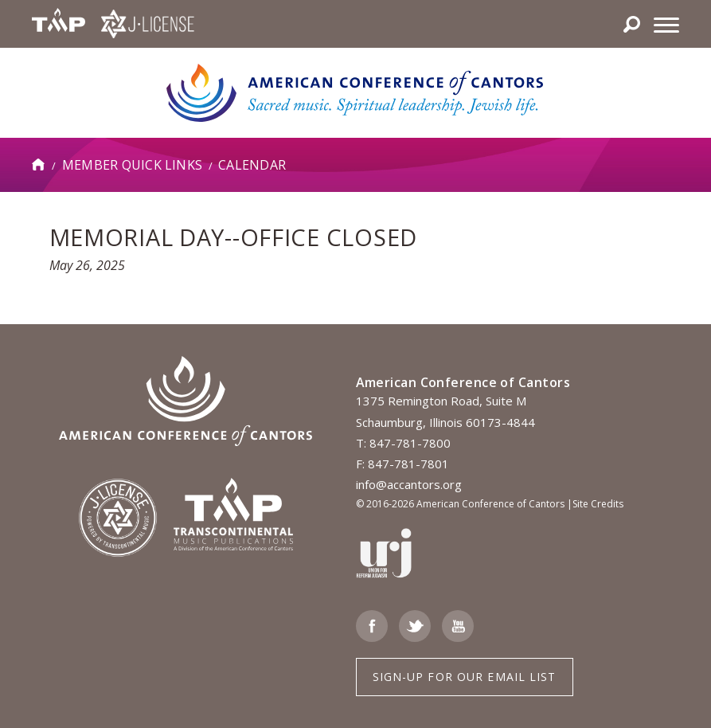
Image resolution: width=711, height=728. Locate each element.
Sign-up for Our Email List (465, 677)
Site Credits (598, 504)
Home (39, 165)
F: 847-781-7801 (402, 464)
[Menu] (666, 24)
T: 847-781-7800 (403, 443)
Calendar (252, 165)
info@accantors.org (409, 484)
